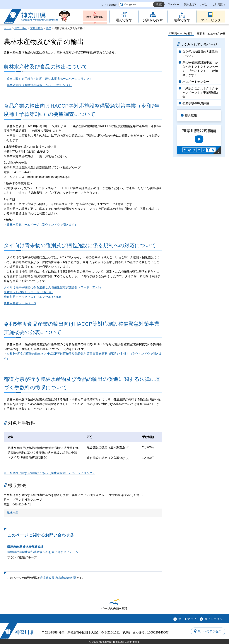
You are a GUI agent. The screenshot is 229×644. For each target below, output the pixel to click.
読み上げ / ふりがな (196, 4)
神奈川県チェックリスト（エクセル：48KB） (34, 297)
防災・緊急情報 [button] (95, 18)
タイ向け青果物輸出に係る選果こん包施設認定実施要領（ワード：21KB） (53, 287)
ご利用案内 (219, 4)
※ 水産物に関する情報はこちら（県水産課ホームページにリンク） (49, 473)
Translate (173, 4)
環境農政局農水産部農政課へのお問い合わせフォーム (43, 552)
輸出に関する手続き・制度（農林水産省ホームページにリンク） (49, 79)
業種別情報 (37, 28)
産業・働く (21, 28)
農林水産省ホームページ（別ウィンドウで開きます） (42, 225)
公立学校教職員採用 (196, 103)
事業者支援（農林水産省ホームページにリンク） (39, 85)
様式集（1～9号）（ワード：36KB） (28, 292)
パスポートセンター (196, 82)
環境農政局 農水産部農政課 (25, 547)
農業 (49, 28)
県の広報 (192, 115)
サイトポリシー (215, 619)
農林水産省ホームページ (20, 303)
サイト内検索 (109, 5)
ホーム (8, 28)
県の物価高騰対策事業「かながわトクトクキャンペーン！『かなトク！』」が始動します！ (200, 69)
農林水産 (12, 513)
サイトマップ (187, 619)
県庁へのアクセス (208, 631)
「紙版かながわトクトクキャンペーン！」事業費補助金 (200, 92)
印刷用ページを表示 (181, 33)
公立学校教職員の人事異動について (200, 54)
